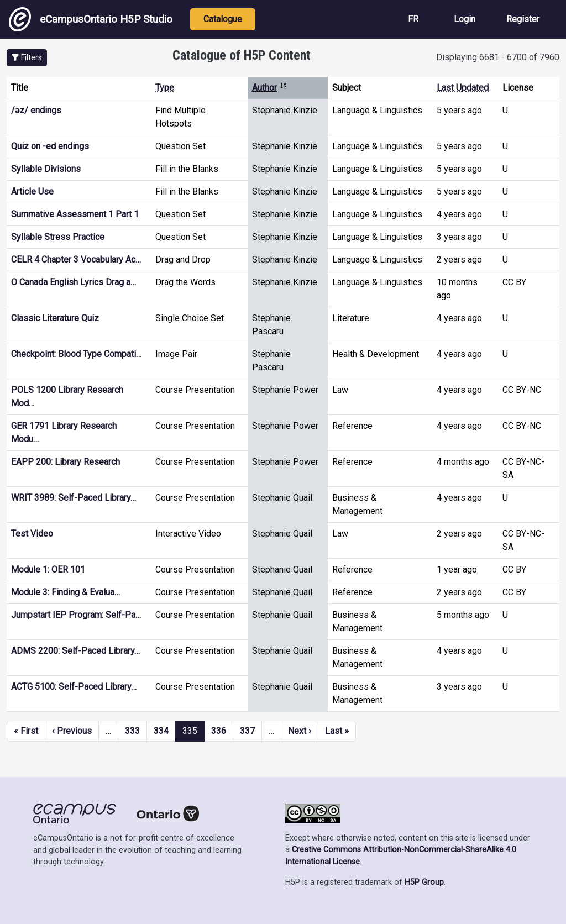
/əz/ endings (36, 110)
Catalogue (223, 19)
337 (247, 731)
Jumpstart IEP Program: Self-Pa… (76, 615)
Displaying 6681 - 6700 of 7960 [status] (498, 57)
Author (270, 88)
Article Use (32, 191)
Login (465, 19)
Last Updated (463, 88)
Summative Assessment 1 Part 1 (75, 214)
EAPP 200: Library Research (65, 462)
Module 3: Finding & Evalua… (65, 592)
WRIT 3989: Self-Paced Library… (74, 498)
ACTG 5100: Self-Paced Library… (74, 687)
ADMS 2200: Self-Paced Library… (75, 651)
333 (132, 731)
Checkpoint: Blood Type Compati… (76, 354)
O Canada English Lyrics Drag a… (74, 282)
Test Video (32, 534)
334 (161, 731)
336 (219, 731)
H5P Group (424, 882)
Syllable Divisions (46, 169)
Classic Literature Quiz (55, 318)
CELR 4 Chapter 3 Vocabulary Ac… (76, 259)
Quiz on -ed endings (50, 146)
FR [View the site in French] (413, 19)
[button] (27, 58)
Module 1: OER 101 (48, 569)
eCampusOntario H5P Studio (91, 19)
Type (165, 88)
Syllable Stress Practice (58, 237)
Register (523, 19)
